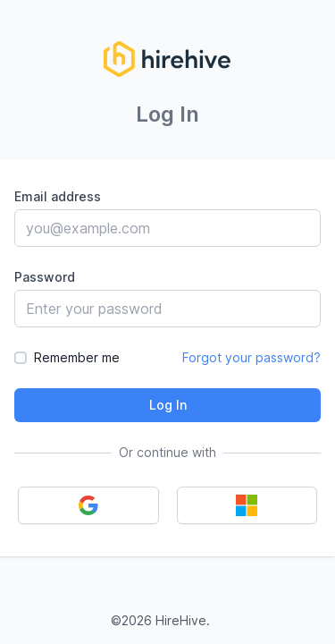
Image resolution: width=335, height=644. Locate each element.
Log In (168, 405)
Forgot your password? (251, 357)
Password (45, 277)
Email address (58, 196)
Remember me (77, 357)
